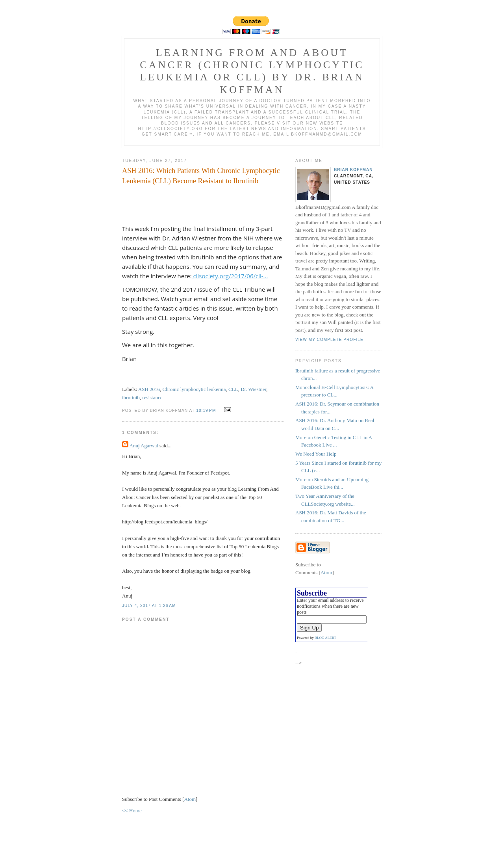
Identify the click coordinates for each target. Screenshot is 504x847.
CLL (233, 389)
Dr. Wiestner (253, 389)
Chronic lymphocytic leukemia (194, 389)
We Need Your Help (316, 454)
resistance (152, 397)
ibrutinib (131, 397)
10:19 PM (207, 410)
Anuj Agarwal (144, 446)
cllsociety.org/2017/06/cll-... (230, 276)
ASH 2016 (149, 389)
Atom (190, 799)
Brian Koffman (353, 170)
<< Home (132, 811)
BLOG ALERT (325, 638)
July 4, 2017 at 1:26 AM (149, 606)
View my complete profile (329, 340)
